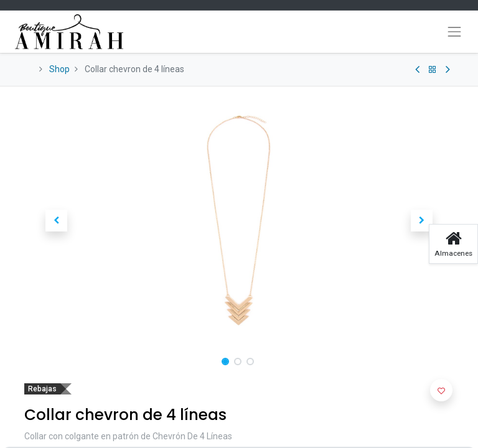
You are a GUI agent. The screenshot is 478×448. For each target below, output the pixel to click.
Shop (59, 69)
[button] (57, 221)
